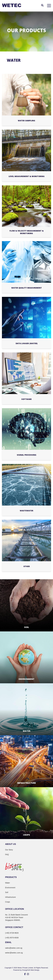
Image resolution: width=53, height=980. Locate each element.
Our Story (9, 850)
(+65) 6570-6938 (12, 938)
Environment (10, 888)
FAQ (7, 854)
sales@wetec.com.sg (14, 948)
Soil (7, 892)
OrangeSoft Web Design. (31, 970)
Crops (8, 902)
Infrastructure (10, 897)
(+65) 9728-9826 (12, 933)
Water (8, 883)
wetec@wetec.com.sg (14, 953)
